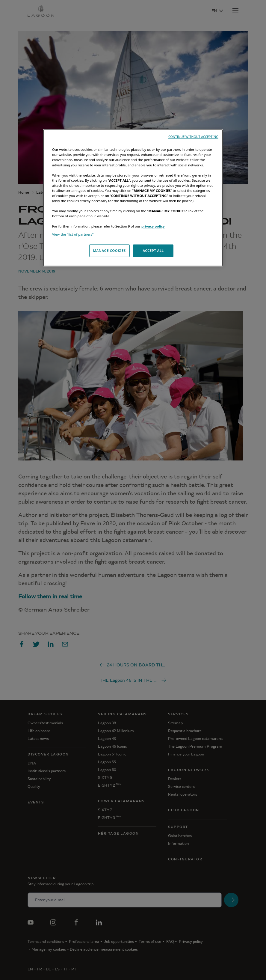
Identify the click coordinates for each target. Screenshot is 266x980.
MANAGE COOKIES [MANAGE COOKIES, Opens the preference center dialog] (109, 251)
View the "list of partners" (73, 235)
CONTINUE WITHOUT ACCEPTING (193, 137)
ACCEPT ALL (153, 251)
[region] (133, 198)
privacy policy (153, 226)
